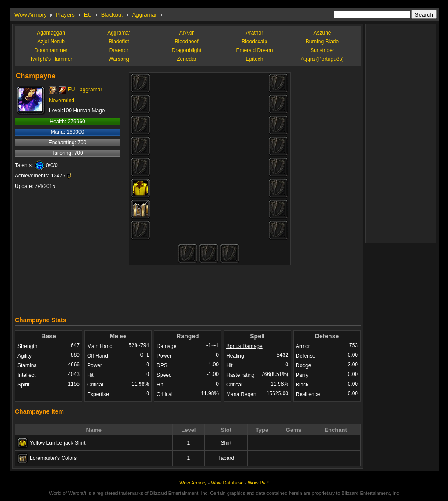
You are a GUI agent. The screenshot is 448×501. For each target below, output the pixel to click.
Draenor (119, 50)
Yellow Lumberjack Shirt (58, 443)
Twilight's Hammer (51, 59)
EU (88, 15)
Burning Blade (322, 42)
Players (65, 15)
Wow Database (227, 483)
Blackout (112, 15)
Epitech (254, 59)
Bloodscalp (254, 42)
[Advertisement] (188, 289)
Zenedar (187, 59)
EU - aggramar (85, 90)
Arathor (254, 33)
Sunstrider (322, 50)
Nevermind (62, 101)
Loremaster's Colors (53, 458)
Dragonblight (186, 50)
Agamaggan (51, 33)
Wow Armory (30, 15)
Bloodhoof (186, 42)
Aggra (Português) (322, 59)
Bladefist (119, 42)
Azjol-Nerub (51, 42)
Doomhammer (51, 50)
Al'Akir (187, 33)
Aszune (322, 33)
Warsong (119, 59)
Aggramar (145, 15)
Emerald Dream (254, 50)
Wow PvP (258, 483)
